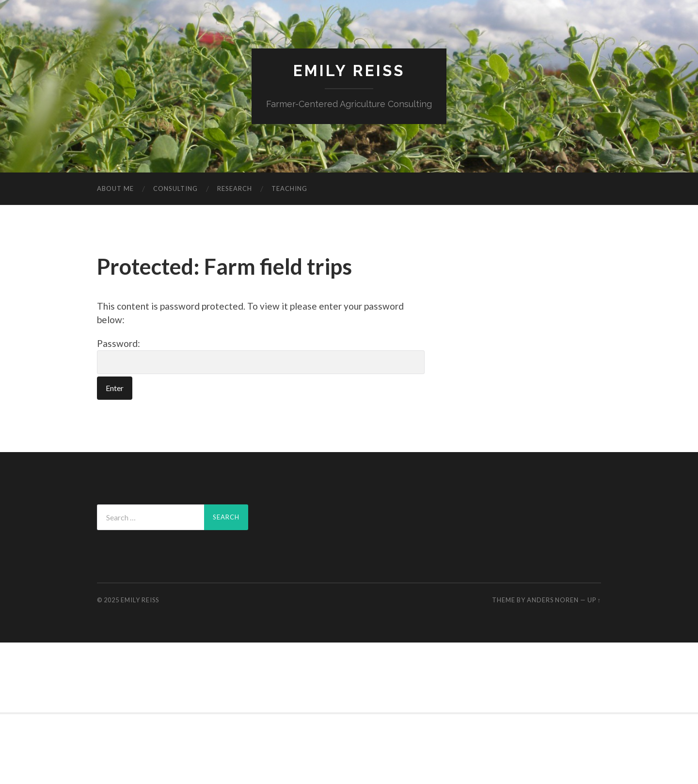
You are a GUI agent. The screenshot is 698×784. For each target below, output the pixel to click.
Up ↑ (594, 600)
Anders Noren (553, 600)
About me (115, 188)
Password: (261, 356)
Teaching (289, 188)
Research (235, 188)
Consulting (175, 188)
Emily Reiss (349, 71)
